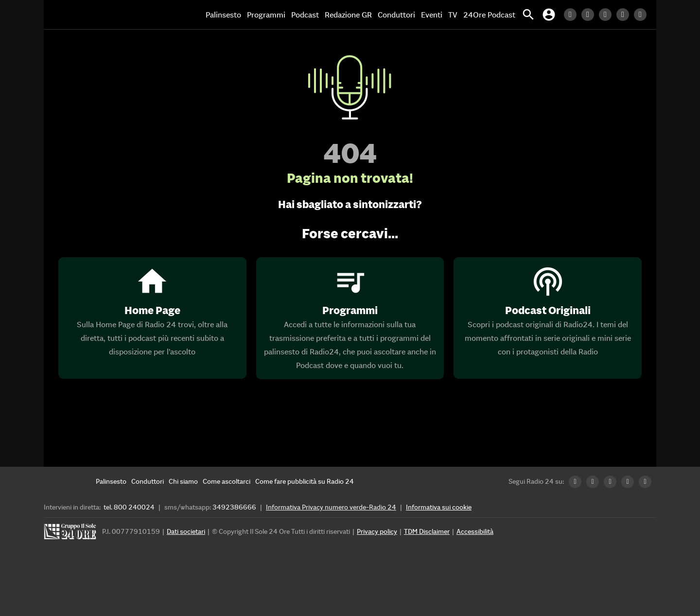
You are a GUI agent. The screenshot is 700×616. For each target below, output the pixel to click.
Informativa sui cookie (439, 507)
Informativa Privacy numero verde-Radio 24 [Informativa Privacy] (331, 507)
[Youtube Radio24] (643, 15)
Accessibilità (475, 531)
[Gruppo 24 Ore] (71, 534)
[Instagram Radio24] (625, 15)
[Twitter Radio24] (590, 15)
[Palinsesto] (111, 481)
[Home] (85, 15)
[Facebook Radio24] (608, 15)
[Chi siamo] (183, 481)
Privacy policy (377, 531)
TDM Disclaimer (427, 531)
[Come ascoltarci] (227, 481)
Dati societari (186, 531)
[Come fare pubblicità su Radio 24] (305, 481)
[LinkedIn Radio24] (573, 15)
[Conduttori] (148, 481)
